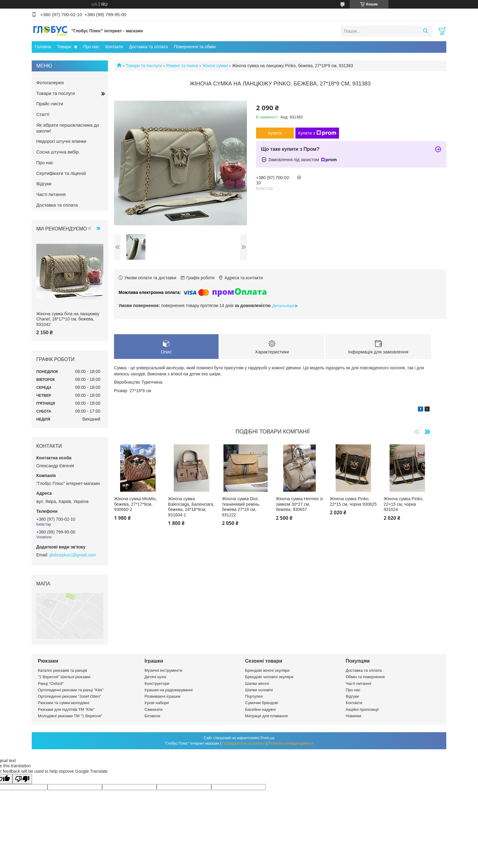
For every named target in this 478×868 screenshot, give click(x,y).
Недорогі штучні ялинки (61, 141)
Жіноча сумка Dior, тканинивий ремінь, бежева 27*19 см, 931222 (241, 507)
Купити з (317, 133)
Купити (275, 133)
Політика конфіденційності (291, 743)
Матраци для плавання (266, 716)
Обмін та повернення (365, 677)
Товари (64, 47)
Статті (43, 114)
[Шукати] (425, 31)
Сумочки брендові (262, 703)
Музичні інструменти (163, 670)
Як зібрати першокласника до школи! (68, 128)
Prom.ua (268, 738)
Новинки (353, 716)
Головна (43, 47)
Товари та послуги (144, 66)
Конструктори (157, 684)
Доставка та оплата (148, 47)
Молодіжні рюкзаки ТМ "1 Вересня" (70, 716)
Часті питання (51, 194)
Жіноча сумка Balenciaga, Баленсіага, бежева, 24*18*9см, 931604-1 (191, 507)
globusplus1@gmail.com (73, 555)
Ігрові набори (157, 703)
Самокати (153, 709)
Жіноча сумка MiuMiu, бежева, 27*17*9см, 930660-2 (136, 504)
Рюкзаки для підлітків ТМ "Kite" (66, 709)
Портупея (254, 696)
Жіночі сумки (215, 66)
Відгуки (44, 184)
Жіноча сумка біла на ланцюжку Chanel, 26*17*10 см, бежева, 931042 (68, 319)
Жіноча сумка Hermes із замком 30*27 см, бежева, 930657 (299, 504)
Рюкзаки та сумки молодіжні (64, 703)
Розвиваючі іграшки (162, 696)
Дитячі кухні (155, 677)
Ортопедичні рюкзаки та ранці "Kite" (71, 690)
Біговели (152, 716)
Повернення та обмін (195, 47)
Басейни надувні (260, 709)
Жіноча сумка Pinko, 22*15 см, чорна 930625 (353, 501)
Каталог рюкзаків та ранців (62, 670)
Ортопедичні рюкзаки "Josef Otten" (70, 696)
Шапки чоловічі (259, 690)
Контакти (114, 47)
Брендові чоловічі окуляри (269, 677)
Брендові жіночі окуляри (267, 670)
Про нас (91, 47)
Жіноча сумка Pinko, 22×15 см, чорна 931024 (404, 504)
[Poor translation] (22, 779)
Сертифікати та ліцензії (61, 173)
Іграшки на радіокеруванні (169, 690)
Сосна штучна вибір (57, 152)
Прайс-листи (50, 104)
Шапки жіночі (257, 684)
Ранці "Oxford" (51, 684)
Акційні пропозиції (362, 709)
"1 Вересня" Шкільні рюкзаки (64, 677)
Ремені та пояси (182, 66)
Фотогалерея (50, 83)
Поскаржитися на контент (244, 743)
